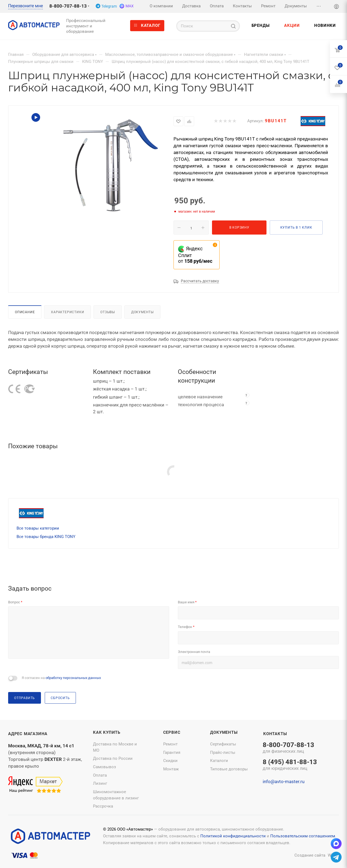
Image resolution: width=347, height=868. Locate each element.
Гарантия (172, 752)
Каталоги (219, 761)
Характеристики (68, 312)
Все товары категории (38, 528)
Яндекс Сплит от (195, 255)
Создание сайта (310, 855)
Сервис (172, 732)
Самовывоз (105, 767)
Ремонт (170, 744)
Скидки (170, 761)
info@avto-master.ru (284, 781)
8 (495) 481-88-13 (290, 765)
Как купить (107, 732)
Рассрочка (103, 806)
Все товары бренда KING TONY (46, 537)
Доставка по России (113, 758)
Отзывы (108, 312)
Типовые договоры (229, 769)
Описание (25, 312)
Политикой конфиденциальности (233, 836)
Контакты (275, 734)
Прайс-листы (223, 752)
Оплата (100, 775)
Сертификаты (223, 744)
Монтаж (171, 769)
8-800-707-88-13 (68, 6)
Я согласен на (61, 678)
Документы (142, 312)
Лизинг (100, 783)
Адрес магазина (28, 734)
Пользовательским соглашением (303, 836)
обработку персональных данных (73, 678)
